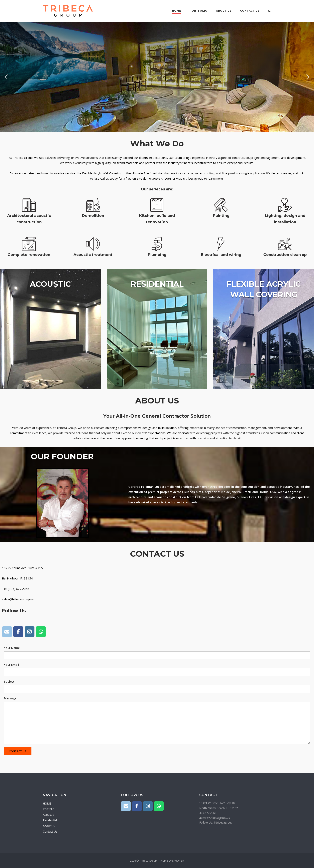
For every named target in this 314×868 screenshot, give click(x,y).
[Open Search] (269, 11)
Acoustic (48, 815)
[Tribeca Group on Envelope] (7, 632)
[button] (6, 77)
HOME (177, 11)
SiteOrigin (178, 861)
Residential (50, 820)
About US (224, 11)
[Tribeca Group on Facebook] (18, 632)
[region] (157, 77)
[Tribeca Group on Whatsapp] (41, 632)
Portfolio (199, 11)
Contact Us (250, 11)
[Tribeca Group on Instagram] (30, 632)
